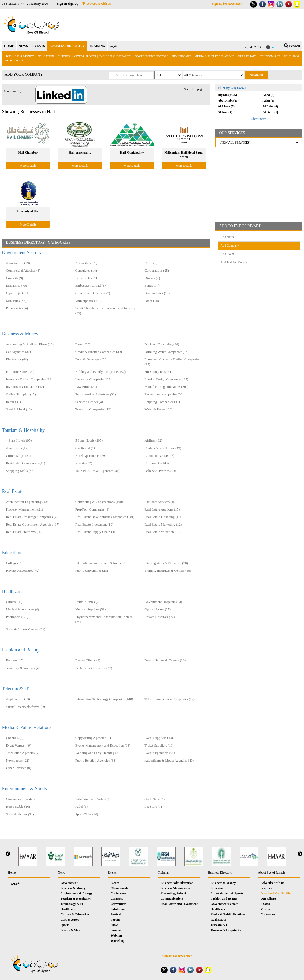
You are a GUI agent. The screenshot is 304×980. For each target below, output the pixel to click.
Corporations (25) (157, 270)
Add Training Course (234, 262)
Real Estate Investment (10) (94, 524)
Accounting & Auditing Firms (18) (30, 344)
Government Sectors (152, 56)
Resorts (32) (84, 463)
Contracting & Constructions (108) (99, 502)
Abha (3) (269, 95)
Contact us (268, 914)
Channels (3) (15, 738)
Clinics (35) (14, 602)
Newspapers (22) (18, 760)
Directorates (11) (87, 278)
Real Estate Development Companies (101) (105, 517)
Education (46, 56)
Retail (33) (13, 402)
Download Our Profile (276, 893)
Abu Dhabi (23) (228, 101)
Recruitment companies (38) (164, 394)
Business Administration (177, 883)
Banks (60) (83, 344)
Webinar (116, 935)
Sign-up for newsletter (227, 4)
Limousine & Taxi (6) (159, 456)
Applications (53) (18, 699)
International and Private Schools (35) (101, 563)
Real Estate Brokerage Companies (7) (32, 517)
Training (163, 873)
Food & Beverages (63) (91, 359)
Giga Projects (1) (18, 293)
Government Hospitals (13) (163, 602)
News (61, 873)
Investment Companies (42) (25, 387)
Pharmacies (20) (17, 617)
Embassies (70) (17, 285)
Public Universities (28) (92, 570)
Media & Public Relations (214, 56)
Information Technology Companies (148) (104, 699)
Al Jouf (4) (225, 112)
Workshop (118, 941)
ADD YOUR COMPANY (24, 74)
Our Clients (268, 899)
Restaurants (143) (157, 463)
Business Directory (220, 873)
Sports (65, 925)
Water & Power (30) (158, 409)
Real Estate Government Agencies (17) (33, 524)
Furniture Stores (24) (20, 372)
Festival (116, 914)
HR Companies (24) (158, 372)
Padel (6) (81, 807)
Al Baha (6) (270, 106)
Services (266, 888)
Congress (117, 899)
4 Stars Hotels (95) (19, 440)
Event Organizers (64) (160, 753)
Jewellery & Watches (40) (24, 668)
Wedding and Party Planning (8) (97, 753)
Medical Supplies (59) (91, 609)
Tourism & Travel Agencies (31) (98, 471)
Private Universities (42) (23, 570)
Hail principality (80, 153)
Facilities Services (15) (160, 502)
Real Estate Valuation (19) (163, 532)
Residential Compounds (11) (26, 463)
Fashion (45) (15, 660)
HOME (9, 46)
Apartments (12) (17, 448)
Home (12, 873)
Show (114, 925)
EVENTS (39, 46)
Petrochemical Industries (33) (96, 394)
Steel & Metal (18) (19, 409)
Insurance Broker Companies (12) (29, 379)
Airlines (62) (153, 440)
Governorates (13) (157, 293)
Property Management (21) (25, 509)
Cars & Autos (70, 920)
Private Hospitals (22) (160, 617)
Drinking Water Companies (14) (166, 352)
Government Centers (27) (93, 293)
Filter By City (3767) (232, 88)
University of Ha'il (28, 211)
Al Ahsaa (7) (226, 106)
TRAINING (97, 46)
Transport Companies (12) (93, 409)
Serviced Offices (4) (89, 402)
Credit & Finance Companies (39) (99, 352)
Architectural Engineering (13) (27, 502)
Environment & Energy (76, 893)
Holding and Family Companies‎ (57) (100, 372)
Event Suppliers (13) (159, 738)
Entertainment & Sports (77, 56)
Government (69, 883)
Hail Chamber (28, 153)
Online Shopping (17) (21, 394)
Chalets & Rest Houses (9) (163, 448)
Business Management (176, 888)
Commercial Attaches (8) (23, 270)
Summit (116, 930)
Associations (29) (18, 263)
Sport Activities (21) (20, 814)
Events (112, 873)
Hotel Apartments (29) (91, 456)
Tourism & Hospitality (24, 430)
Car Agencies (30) (19, 352)
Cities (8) (151, 263)
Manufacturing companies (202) (167, 387)
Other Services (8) (19, 768)
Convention (118, 904)
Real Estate (248, 56)
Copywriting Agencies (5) (93, 738)
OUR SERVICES (232, 133)
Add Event (227, 254)
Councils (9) (15, 278)
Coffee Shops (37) (19, 456)
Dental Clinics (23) (88, 602)
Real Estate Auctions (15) (162, 509)
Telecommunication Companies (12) (170, 699)
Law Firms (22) (86, 387)
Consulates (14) (86, 270)
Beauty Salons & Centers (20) (165, 660)
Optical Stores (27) (158, 609)
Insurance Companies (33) (93, 379)
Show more (259, 119)
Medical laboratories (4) (23, 609)
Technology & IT (72, 904)
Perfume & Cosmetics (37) (94, 668)
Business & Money (20, 56)
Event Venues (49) (19, 745)
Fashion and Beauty (115, 56)
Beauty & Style (71, 930)
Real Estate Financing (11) (163, 517)
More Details (28, 166)
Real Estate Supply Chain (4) (95, 532)
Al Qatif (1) (270, 112)
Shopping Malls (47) (20, 471)
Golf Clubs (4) (155, 799)
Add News (227, 237)
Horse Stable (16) (18, 807)
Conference (118, 893)
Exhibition (118, 909)
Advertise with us (97, 4)
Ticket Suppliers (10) (159, 745)
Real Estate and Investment (179, 904)
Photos (265, 904)
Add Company (230, 246)
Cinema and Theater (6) (22, 799)
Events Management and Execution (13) (103, 745)
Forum (115, 920)
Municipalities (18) (88, 301)
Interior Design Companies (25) (166, 379)
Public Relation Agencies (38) (96, 760)
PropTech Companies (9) (92, 509)
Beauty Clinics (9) (88, 660)
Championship (120, 888)
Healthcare (181, 56)
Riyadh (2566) (227, 95)
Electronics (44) (17, 359)
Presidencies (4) (17, 308)
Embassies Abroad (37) (91, 285)
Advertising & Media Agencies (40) (169, 760)
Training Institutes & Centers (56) (168, 570)
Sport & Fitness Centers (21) (26, 629)
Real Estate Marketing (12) (163, 524)
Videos (265, 909)
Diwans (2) (152, 278)
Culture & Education (75, 914)
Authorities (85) (86, 263)
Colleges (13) (15, 563)
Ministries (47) (16, 301)
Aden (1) (268, 101)
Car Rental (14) (86, 448)
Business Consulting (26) (162, 344)
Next (300, 854)
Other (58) (152, 301)
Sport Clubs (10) (87, 814)
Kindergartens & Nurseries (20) (166, 563)
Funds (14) (152, 285)
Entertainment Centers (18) (94, 799)
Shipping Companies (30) (162, 402)
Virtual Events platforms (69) (26, 707)
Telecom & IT (270, 56)
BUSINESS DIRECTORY (67, 46)
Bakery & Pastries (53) (160, 471)
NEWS (23, 46)
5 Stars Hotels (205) (89, 440)
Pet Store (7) (153, 807)
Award (115, 883)
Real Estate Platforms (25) (24, 532)
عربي (113, 46)
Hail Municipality (132, 153)
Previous (8, 854)
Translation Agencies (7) (23, 753)
